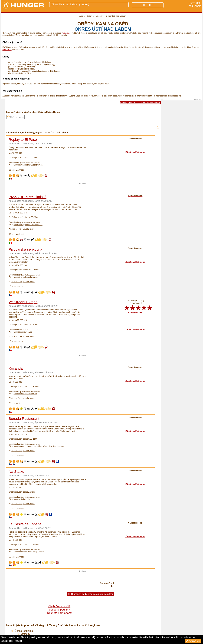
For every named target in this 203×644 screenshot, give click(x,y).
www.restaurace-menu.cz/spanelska (29, 552)
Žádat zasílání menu (135, 152)
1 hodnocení (136, 303)
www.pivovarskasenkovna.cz (26, 277)
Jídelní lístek (17, 229)
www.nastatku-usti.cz (23, 499)
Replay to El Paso (23, 140)
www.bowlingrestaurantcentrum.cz (28, 165)
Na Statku (16, 472)
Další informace (11, 641)
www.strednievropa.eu (23, 332)
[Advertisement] (83, 189)
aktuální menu (28, 229)
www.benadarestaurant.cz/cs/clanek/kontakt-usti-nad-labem (39, 446)
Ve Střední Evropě (23, 302)
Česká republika (22, 631)
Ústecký (24, 634)
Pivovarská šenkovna (26, 249)
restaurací (66, 33)
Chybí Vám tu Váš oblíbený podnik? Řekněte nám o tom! (59, 610)
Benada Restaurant (24, 419)
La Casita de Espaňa (25, 524)
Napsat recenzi (135, 313)
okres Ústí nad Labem (103, 29)
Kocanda (16, 368)
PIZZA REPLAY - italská (28, 197)
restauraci (7, 50)
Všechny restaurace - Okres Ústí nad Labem (140, 103)
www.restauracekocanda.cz (25, 394)
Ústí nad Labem (15, 117)
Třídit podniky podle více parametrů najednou (91, 594)
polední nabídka (24, 73)
